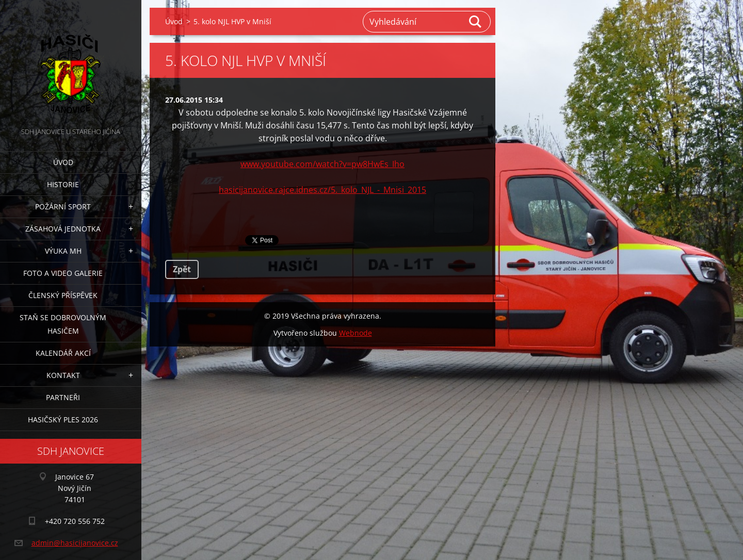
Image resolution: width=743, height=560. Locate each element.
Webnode (356, 333)
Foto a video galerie (63, 273)
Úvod (63, 162)
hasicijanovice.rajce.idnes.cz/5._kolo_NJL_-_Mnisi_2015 (322, 190)
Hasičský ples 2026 (63, 419)
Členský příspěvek (63, 295)
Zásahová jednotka (63, 229)
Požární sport (63, 207)
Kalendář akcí (63, 353)
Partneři (63, 397)
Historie (63, 184)
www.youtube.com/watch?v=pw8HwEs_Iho (322, 164)
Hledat (476, 22)
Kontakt (63, 375)
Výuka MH (63, 251)
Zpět (182, 269)
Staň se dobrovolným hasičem (63, 324)
